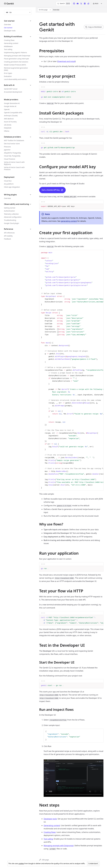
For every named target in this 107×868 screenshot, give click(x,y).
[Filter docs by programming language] (18, 12)
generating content (69, 221)
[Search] (64, 4)
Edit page (44, 860)
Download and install (66, 61)
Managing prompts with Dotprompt (59, 846)
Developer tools (50, 819)
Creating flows (50, 832)
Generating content (52, 825)
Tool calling (48, 839)
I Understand (93, 863)
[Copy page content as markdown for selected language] (94, 27)
